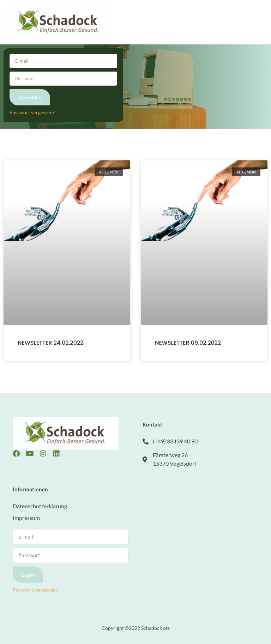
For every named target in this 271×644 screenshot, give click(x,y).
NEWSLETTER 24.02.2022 (51, 343)
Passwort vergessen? (32, 112)
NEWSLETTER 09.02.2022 (188, 343)
